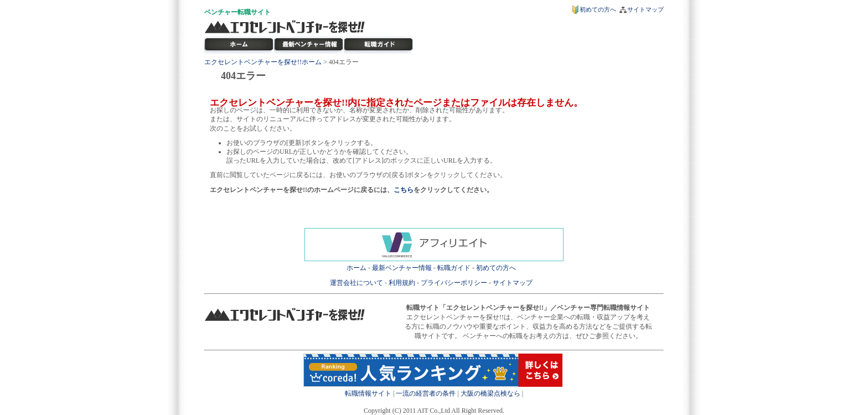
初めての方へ (598, 9)
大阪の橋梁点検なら (490, 393)
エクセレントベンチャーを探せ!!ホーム (263, 62)
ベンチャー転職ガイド (379, 45)
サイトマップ (645, 9)
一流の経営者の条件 (426, 393)
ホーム (356, 268)
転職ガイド (454, 268)
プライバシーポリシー (454, 283)
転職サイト (254, 12)
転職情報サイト (368, 393)
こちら (404, 190)
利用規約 (402, 283)
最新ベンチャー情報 (309, 45)
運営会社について (356, 283)
